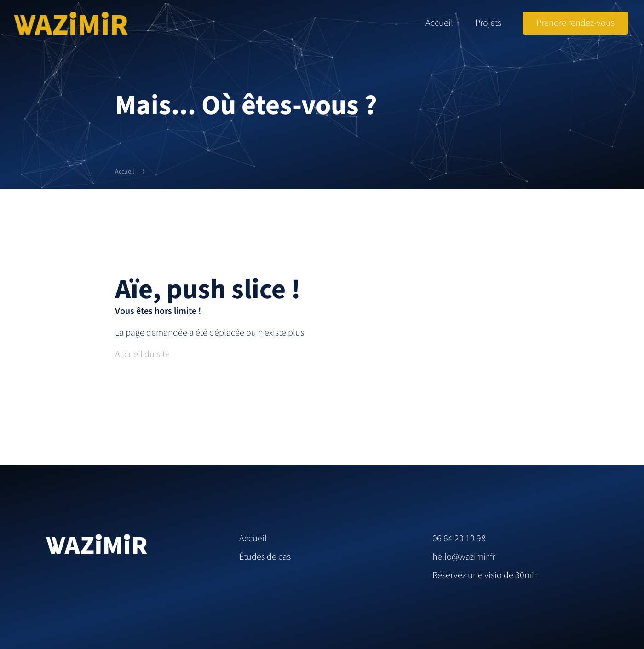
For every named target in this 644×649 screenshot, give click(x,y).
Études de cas (265, 557)
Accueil (439, 23)
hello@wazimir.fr (464, 557)
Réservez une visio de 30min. (487, 575)
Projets (488, 23)
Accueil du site (142, 354)
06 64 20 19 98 (459, 539)
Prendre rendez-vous (575, 23)
